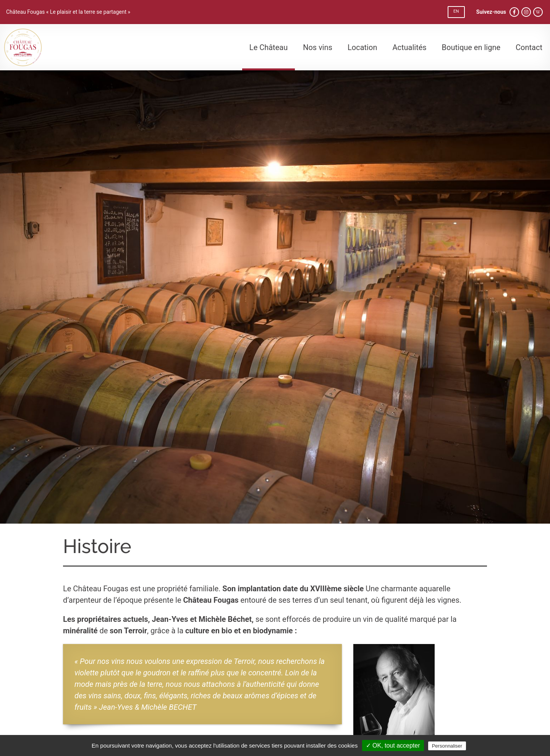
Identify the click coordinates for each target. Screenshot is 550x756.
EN (456, 11)
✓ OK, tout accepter (393, 745)
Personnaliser (447, 746)
